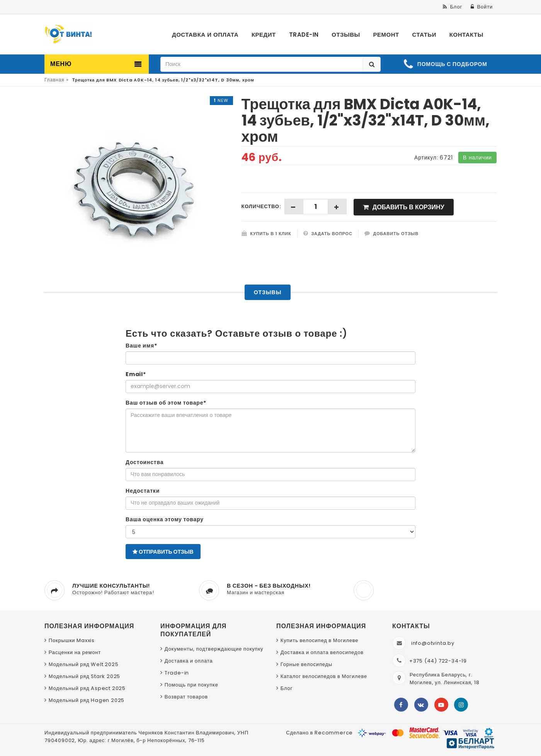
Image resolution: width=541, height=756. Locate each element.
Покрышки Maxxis (72, 640)
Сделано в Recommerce (319, 733)
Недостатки (143, 491)
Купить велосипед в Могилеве (319, 640)
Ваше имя (141, 346)
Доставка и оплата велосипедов (322, 652)
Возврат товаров (186, 697)
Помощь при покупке (191, 685)
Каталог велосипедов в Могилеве (324, 676)
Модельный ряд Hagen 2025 (87, 700)
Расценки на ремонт (75, 652)
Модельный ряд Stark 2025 (84, 676)
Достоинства (145, 462)
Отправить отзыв (163, 552)
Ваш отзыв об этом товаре (166, 403)
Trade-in (177, 673)
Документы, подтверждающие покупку (214, 649)
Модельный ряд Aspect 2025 (87, 688)
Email (136, 374)
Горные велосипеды (306, 664)
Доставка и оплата (189, 661)
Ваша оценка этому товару (165, 519)
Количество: (261, 206)
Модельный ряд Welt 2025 (84, 664)
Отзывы (268, 292)
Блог (287, 688)
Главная (54, 80)
